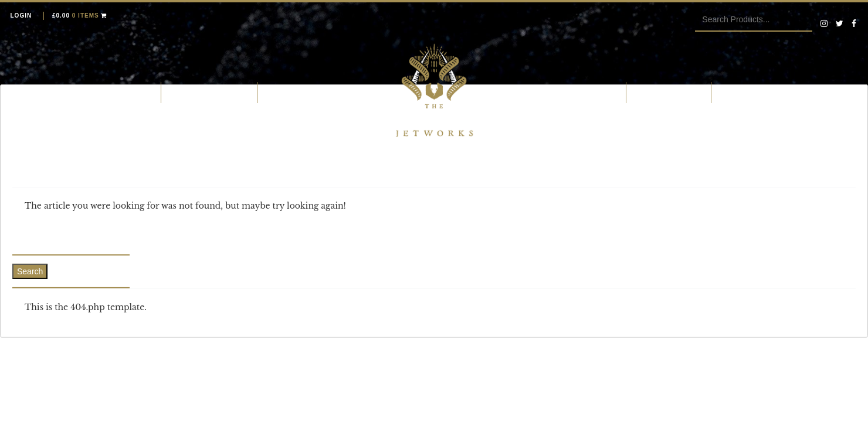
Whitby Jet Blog (754, 92)
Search (30, 271)
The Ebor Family (669, 92)
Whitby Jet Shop (118, 92)
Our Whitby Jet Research (564, 92)
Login (21, 16)
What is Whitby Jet (209, 92)
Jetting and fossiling (312, 92)
